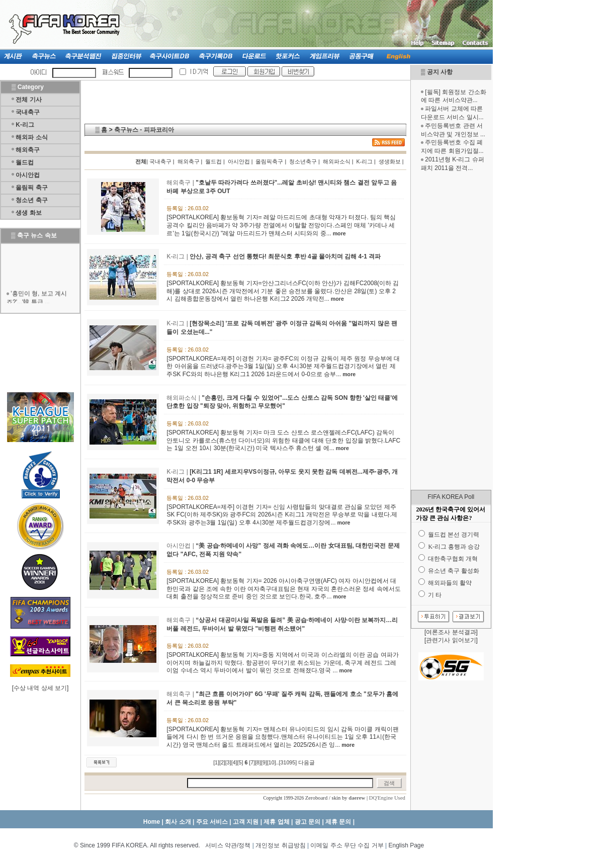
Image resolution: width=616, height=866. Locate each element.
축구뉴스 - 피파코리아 (144, 130)
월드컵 (25, 162)
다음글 (306, 762)
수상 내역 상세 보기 (40, 688)
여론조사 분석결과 (451, 632)
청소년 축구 (31, 200)
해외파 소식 (31, 137)
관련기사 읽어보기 (451, 640)
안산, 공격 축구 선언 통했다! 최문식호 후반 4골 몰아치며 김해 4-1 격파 (285, 256)
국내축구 (28, 112)
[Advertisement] (451, 331)
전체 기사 (28, 100)
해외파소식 (337, 161)
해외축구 (28, 150)
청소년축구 (303, 161)
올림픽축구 (269, 161)
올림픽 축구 (31, 188)
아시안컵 (28, 175)
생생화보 (390, 161)
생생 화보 (28, 213)
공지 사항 (440, 72)
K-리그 (25, 125)
